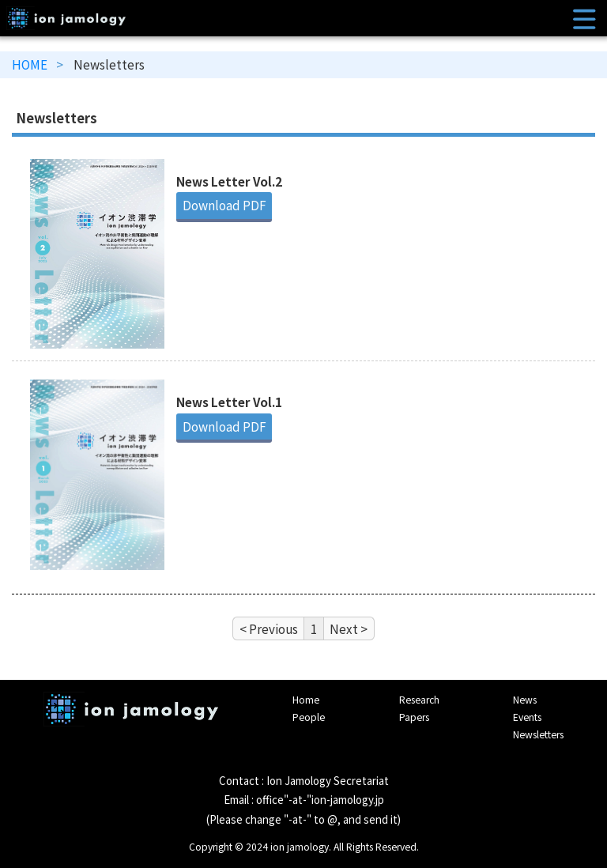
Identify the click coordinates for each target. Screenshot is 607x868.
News (525, 700)
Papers (414, 717)
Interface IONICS (131, 722)
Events (527, 717)
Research (419, 700)
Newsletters (538, 734)
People (309, 717)
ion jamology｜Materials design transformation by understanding (304, 18)
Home (306, 700)
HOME (30, 64)
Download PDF (224, 205)
